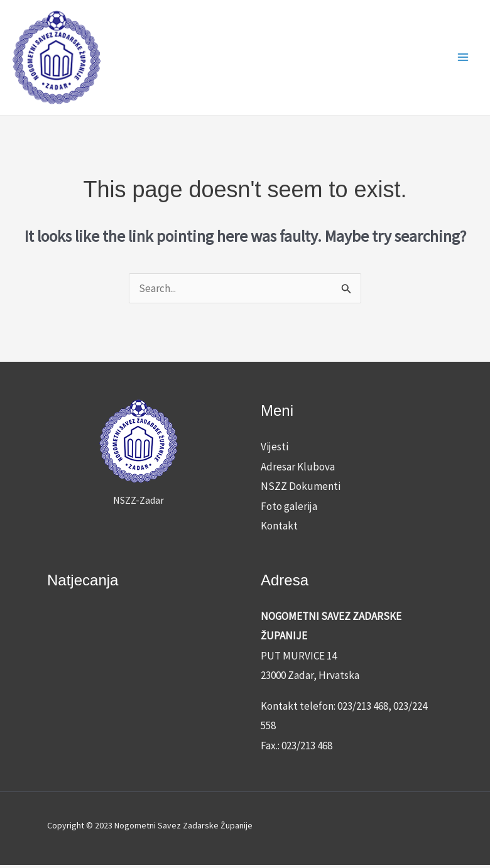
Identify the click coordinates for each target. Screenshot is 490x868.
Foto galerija (289, 509)
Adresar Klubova (298, 469)
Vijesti (275, 449)
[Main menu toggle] (464, 59)
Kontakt (279, 529)
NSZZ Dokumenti (301, 489)
